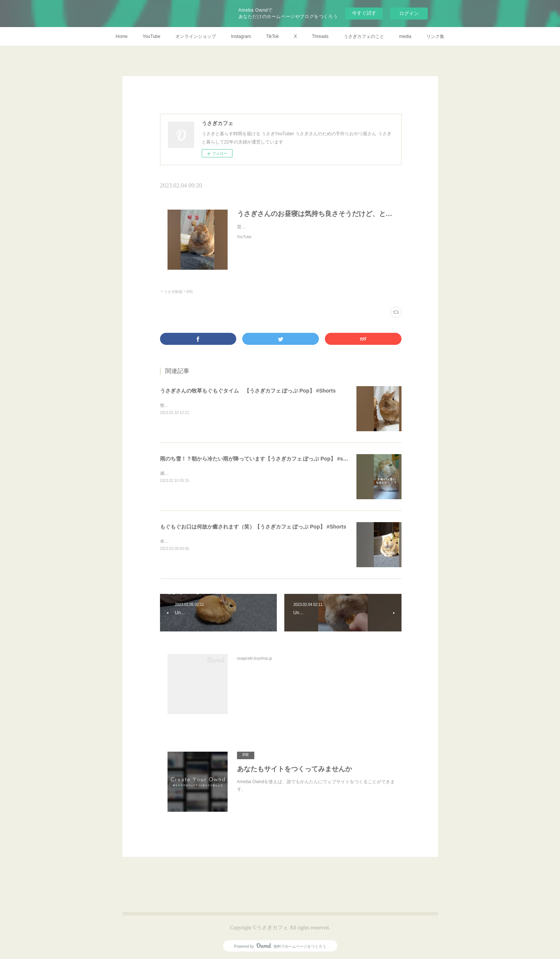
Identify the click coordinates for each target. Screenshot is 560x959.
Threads (320, 36)
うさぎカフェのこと (364, 36)
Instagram (241, 36)
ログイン (409, 13)
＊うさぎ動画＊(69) (177, 292)
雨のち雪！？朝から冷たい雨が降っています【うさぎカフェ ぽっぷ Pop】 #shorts (258, 459)
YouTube (152, 36)
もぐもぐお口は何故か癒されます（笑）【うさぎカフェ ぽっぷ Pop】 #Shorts (253, 527)
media (405, 36)
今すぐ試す (364, 13)
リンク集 (435, 36)
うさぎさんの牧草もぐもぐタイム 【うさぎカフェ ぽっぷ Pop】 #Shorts (248, 391)
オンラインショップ (196, 36)
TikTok (272, 36)
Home (122, 36)
